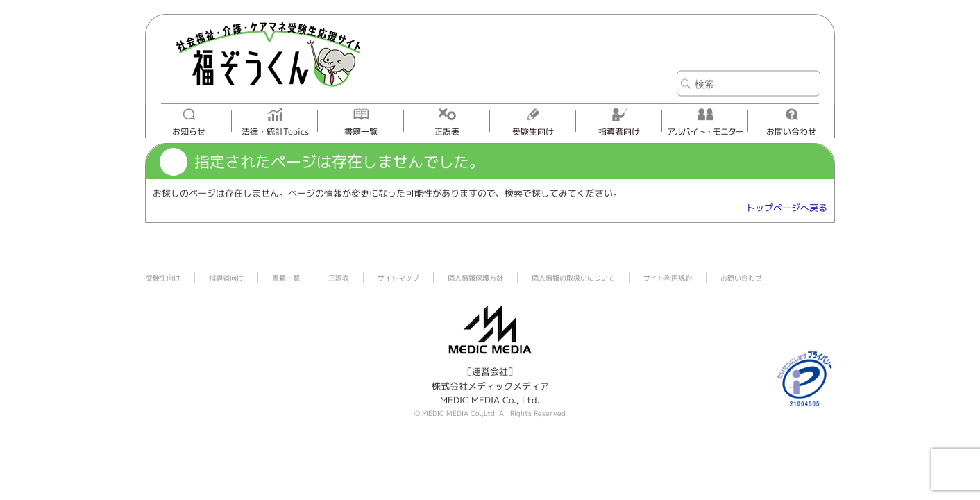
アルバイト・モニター (705, 132)
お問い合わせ (791, 132)
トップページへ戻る (787, 208)
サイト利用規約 (668, 278)
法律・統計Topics (275, 132)
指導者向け (619, 132)
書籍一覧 (361, 132)
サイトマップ (398, 278)
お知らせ (189, 132)
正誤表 (447, 132)
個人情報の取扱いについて (573, 278)
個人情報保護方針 (475, 278)
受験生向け (533, 132)
